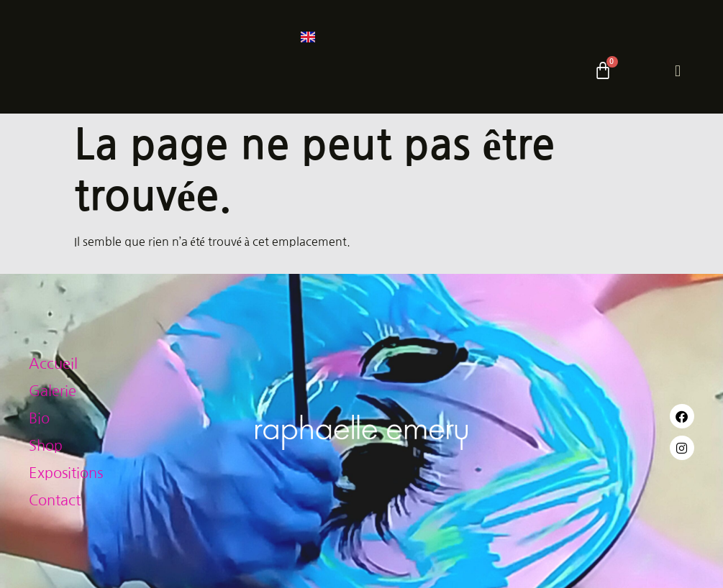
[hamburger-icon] (678, 71)
